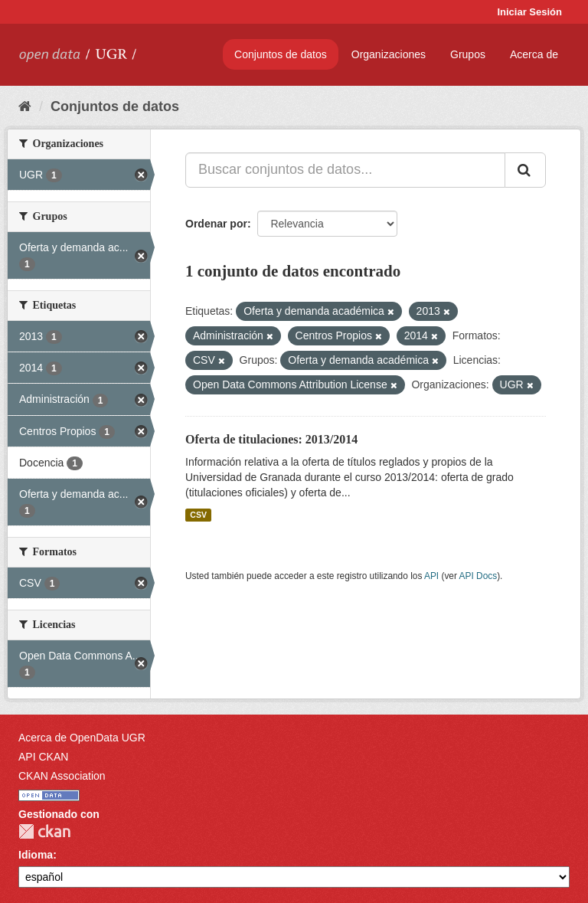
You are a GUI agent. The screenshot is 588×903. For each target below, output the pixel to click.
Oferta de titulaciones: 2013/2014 (271, 439)
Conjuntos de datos (281, 54)
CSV (198, 515)
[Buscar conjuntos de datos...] (345, 170)
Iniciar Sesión (529, 12)
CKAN (44, 831)
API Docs (479, 576)
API (431, 576)
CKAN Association (62, 776)
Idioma (36, 855)
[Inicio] (25, 106)
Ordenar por (216, 224)
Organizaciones (389, 54)
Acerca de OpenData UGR (82, 738)
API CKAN (43, 757)
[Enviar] (525, 170)
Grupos (468, 54)
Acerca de (534, 54)
